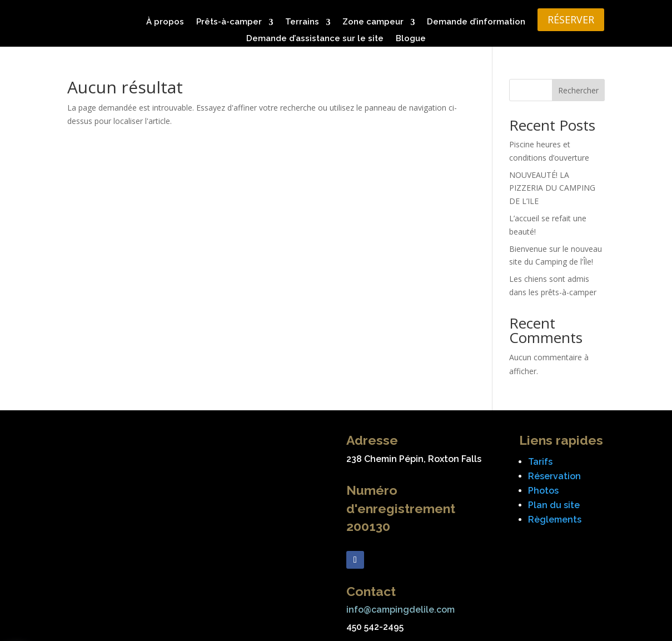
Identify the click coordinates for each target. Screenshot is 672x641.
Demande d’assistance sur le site (315, 39)
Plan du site (554, 505)
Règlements (555, 520)
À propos (165, 23)
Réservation (554, 476)
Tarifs (540, 462)
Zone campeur (373, 23)
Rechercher (578, 90)
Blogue (411, 39)
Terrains (302, 23)
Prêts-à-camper (229, 23)
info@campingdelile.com (400, 610)
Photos (543, 491)
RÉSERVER (571, 19)
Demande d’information (476, 23)
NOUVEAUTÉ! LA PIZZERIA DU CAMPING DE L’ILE (552, 188)
